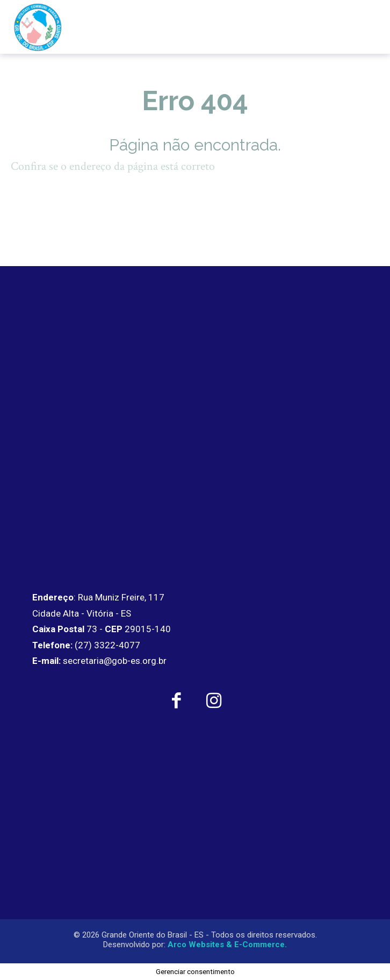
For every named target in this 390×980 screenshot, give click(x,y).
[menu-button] (359, 27)
